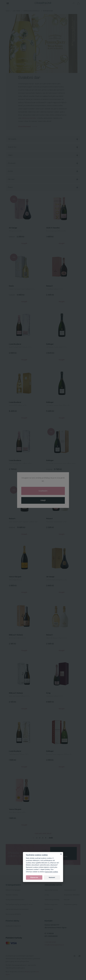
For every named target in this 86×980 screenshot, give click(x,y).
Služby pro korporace (13, 926)
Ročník (10, 171)
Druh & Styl (12, 147)
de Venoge (13, 228)
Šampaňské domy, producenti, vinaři (19, 904)
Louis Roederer (15, 344)
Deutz (11, 286)
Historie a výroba (12, 895)
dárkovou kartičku (29, 118)
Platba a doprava (51, 904)
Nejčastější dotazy (51, 890)
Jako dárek (16, 11)
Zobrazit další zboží (43, 833)
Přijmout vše (34, 877)
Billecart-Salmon (16, 635)
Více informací (24, 126)
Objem (10, 155)
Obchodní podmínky (52, 900)
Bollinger (50, 344)
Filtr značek (12, 139)
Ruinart (49, 286)
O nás (47, 895)
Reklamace (49, 909)
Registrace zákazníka (72, 895)
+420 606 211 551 (50, 942)
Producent (12, 163)
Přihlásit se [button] (74, 3)
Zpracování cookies (51, 872)
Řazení (10, 187)
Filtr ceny (11, 179)
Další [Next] (51, 838)
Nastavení (52, 877)
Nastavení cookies (71, 904)
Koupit (24, 243)
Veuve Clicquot (15, 577)
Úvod (8, 11)
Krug (48, 693)
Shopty (27, 972)
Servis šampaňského (13, 914)
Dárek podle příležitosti (32, 11)
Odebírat (63, 857)
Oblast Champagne (13, 890)
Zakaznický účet (70, 890)
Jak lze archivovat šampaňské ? (17, 909)
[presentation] (63, 850)
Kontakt (67, 900)
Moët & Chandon (53, 228)
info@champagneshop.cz (54, 945)
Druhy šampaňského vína (15, 900)
